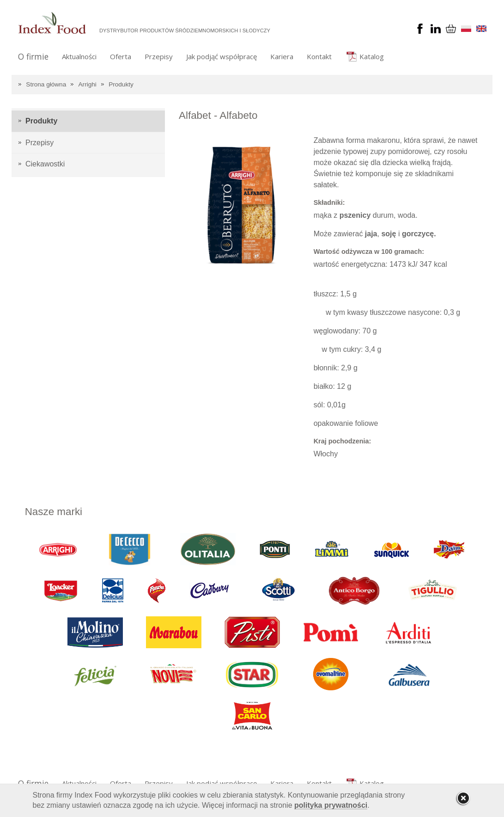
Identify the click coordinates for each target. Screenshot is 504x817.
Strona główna (46, 84)
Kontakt (319, 56)
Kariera (282, 56)
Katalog (372, 56)
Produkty (121, 84)
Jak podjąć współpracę (222, 56)
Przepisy (159, 56)
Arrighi (88, 84)
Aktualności (79, 56)
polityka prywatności (331, 805)
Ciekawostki (45, 164)
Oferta (121, 56)
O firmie (33, 56)
